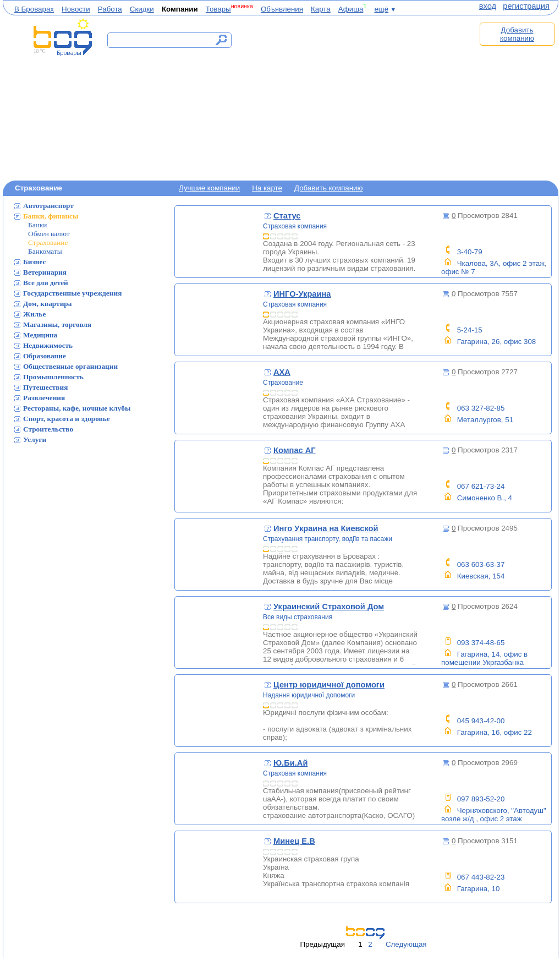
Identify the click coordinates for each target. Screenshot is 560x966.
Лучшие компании (209, 188)
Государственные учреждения (72, 293)
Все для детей (46, 283)
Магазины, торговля (57, 324)
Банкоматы (45, 251)
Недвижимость (48, 345)
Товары (218, 9)
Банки (37, 225)
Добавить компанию (517, 34)
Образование (45, 356)
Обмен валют (49, 234)
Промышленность (53, 377)
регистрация (526, 6)
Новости (76, 9)
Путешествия (45, 387)
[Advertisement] (359, 97)
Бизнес (35, 262)
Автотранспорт (48, 206)
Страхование (48, 242)
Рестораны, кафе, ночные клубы (77, 408)
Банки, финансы (51, 216)
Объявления (282, 9)
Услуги (35, 440)
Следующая (406, 944)
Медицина (40, 335)
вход (488, 6)
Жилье (34, 314)
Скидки (142, 9)
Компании (180, 9)
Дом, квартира (47, 304)
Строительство (48, 429)
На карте (267, 188)
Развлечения (44, 398)
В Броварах (34, 9)
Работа (110, 9)
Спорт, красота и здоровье (67, 419)
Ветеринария (45, 272)
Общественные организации (70, 366)
